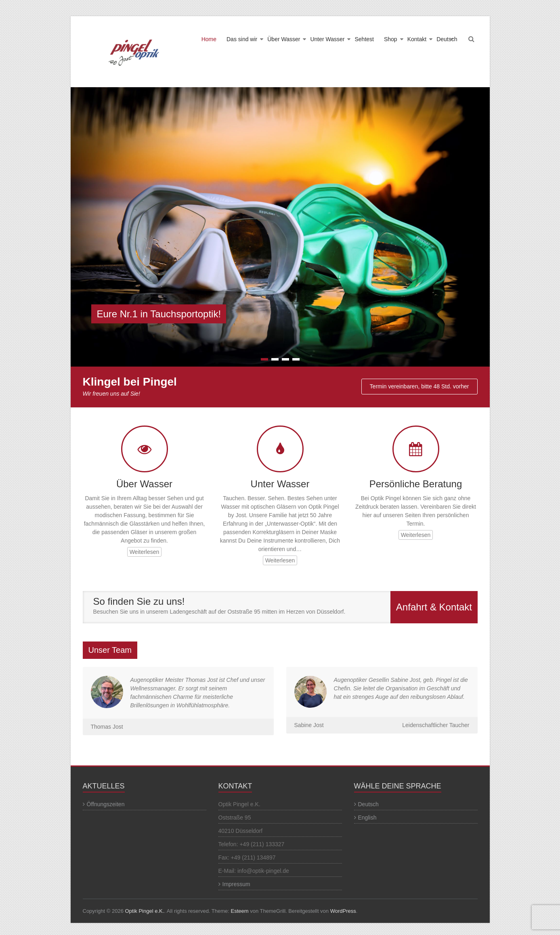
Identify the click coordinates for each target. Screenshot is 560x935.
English (367, 818)
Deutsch (447, 39)
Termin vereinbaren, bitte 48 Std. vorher (419, 386)
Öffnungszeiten (106, 804)
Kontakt (417, 39)
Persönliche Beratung (416, 484)
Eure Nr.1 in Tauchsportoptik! (159, 314)
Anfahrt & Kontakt (434, 607)
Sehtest (364, 39)
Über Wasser (284, 39)
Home (209, 39)
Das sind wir (242, 39)
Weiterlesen (145, 552)
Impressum (236, 884)
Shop (391, 39)
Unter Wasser (327, 39)
